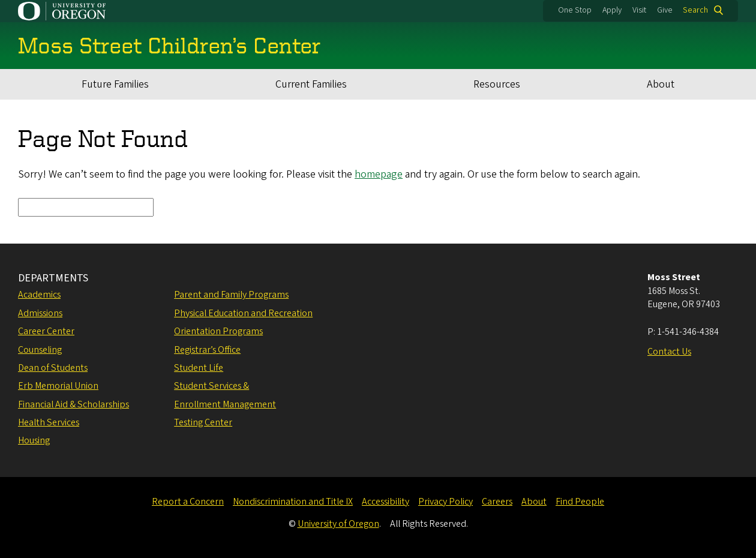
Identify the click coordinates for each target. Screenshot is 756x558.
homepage (379, 174)
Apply (612, 10)
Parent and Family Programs (231, 295)
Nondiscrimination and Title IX (293, 502)
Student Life (199, 368)
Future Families (115, 84)
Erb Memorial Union (58, 386)
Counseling (40, 350)
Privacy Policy (445, 502)
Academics (39, 295)
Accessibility (385, 502)
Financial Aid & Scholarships (73, 404)
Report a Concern (188, 502)
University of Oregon (338, 524)
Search (695, 10)
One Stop (575, 10)
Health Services (49, 422)
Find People (580, 502)
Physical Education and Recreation (243, 313)
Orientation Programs (218, 331)
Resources (497, 84)
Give (665, 10)
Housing (34, 440)
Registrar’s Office (207, 350)
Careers (497, 502)
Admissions (40, 313)
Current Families (311, 84)
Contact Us (669, 352)
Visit (639, 10)
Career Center (46, 331)
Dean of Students (53, 368)
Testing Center (203, 422)
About (661, 84)
